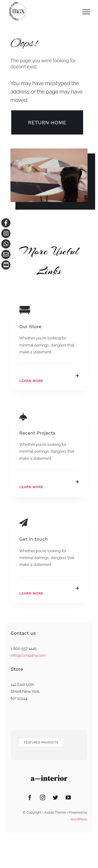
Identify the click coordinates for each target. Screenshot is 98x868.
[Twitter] (55, 798)
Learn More (31, 381)
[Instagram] (43, 798)
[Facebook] (30, 798)
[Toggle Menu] (86, 12)
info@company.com (28, 655)
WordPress (79, 819)
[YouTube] (68, 798)
